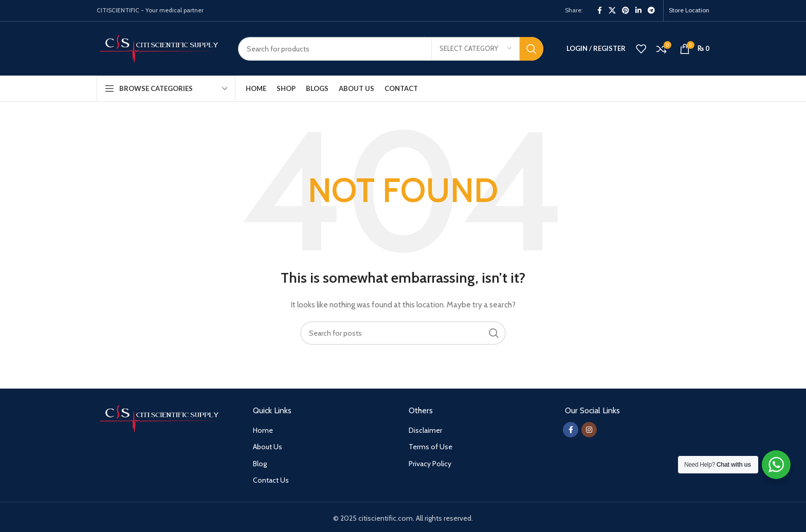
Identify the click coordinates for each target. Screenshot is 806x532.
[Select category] (475, 49)
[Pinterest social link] (626, 11)
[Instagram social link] (589, 430)
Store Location (689, 10)
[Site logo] (160, 48)
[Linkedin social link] (638, 11)
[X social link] (612, 11)
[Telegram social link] (651, 11)
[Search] (391, 49)
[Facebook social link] (599, 11)
